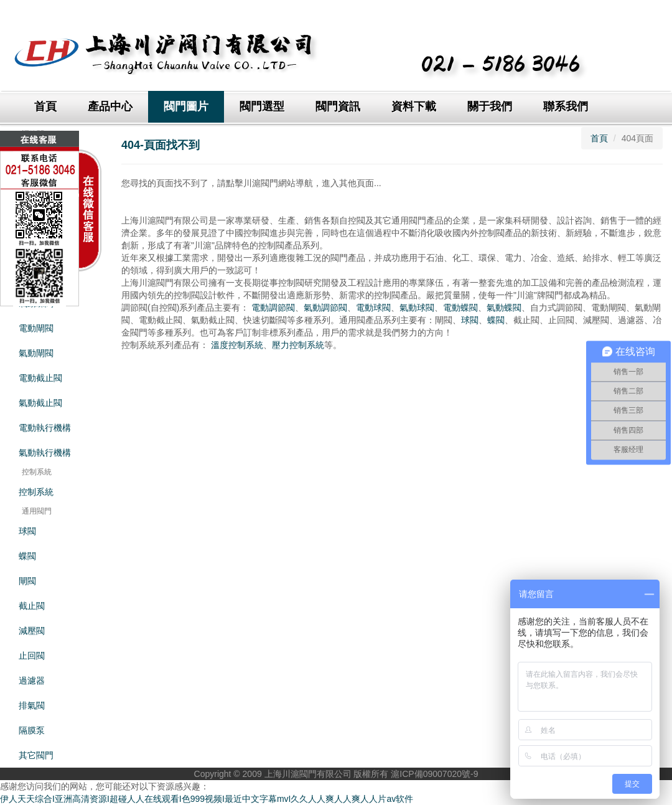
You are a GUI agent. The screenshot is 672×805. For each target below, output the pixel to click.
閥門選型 (262, 106)
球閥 (27, 531)
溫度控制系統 (237, 345)
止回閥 (32, 656)
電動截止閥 (40, 378)
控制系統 (36, 492)
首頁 (45, 106)
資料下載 (414, 106)
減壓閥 (32, 631)
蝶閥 (27, 556)
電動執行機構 (45, 428)
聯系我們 (566, 106)
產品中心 (110, 106)
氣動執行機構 (45, 453)
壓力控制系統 (298, 345)
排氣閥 (32, 705)
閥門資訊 (338, 106)
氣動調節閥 (325, 308)
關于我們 (490, 106)
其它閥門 (36, 755)
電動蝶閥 (460, 308)
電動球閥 (373, 308)
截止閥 (32, 606)
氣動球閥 (417, 308)
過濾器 (32, 680)
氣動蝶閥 (504, 308)
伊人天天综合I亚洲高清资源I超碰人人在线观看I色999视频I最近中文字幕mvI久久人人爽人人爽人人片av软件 (207, 799)
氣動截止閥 (40, 403)
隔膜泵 (32, 730)
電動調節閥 (273, 308)
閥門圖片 (186, 106)
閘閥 (27, 581)
